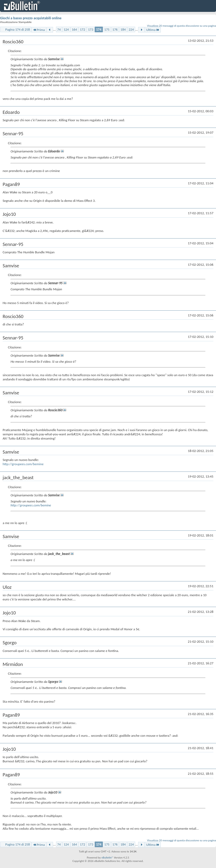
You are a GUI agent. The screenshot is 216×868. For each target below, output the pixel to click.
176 (115, 29)
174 (99, 29)
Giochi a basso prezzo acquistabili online (31, 18)
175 (107, 29)
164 (74, 29)
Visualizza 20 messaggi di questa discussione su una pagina (182, 26)
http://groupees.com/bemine (23, 464)
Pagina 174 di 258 (18, 29)
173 (91, 29)
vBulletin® (107, 858)
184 (123, 29)
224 (131, 29)
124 (66, 29)
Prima (39, 30)
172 (82, 29)
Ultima (153, 30)
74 (59, 29)
